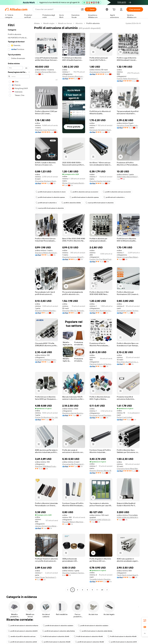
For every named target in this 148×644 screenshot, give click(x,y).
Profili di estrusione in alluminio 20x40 (55, 636)
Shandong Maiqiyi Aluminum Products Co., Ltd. (46, 253)
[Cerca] (91, 9)
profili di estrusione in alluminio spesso (50, 197)
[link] (145, 621)
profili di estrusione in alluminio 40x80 (56, 642)
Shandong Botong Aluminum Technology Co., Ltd (46, 311)
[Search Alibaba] (57, 9)
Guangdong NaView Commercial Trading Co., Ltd (46, 360)
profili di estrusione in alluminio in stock (51, 192)
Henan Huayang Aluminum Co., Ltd (74, 76)
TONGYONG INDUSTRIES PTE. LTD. (128, 177)
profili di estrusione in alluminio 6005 (123, 642)
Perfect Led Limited (124, 417)
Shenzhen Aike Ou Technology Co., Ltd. (74, 311)
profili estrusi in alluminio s (114, 197)
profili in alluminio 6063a (71, 203)
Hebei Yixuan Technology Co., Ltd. (46, 577)
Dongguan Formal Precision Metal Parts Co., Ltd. (101, 415)
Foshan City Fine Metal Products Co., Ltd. (101, 259)
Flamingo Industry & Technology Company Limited (101, 364)
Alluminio (79, 23)
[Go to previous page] (68, 590)
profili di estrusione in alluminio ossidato (58, 626)
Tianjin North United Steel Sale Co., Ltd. (128, 575)
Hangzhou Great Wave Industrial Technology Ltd (128, 125)
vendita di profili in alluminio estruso (22, 636)
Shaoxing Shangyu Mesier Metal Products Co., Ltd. (101, 471)
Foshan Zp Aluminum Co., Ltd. (46, 417)
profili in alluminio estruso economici (84, 192)
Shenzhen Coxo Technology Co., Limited (46, 130)
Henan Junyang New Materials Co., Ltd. (128, 257)
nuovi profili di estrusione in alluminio (100, 203)
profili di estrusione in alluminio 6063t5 (23, 631)
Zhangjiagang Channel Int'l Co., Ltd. (101, 72)
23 (102, 590)
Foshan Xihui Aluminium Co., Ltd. (101, 311)
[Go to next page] (107, 590)
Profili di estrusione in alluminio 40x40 (88, 636)
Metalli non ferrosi (65, 23)
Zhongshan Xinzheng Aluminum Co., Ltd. (46, 181)
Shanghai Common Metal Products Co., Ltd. (74, 257)
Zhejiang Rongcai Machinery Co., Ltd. (46, 72)
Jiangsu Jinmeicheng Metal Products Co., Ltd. (46, 526)
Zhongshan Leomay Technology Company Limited (128, 311)
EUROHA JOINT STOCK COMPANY (101, 520)
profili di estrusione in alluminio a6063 (22, 642)
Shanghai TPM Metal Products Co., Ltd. (46, 466)
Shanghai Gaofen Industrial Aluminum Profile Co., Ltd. (101, 181)
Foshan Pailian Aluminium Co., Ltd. (128, 79)
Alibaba (37, 23)
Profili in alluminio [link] (93, 23)
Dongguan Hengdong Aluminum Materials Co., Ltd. (101, 130)
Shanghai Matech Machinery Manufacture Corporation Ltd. (74, 522)
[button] (82, 9)
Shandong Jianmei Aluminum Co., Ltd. (74, 413)
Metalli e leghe (49, 23)
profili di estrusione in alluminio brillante (23, 626)
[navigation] (19, 307)
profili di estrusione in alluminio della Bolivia (59, 631)
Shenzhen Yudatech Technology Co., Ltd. (74, 573)
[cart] (114, 10)
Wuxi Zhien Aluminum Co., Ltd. (128, 362)
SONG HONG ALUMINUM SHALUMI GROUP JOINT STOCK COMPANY (128, 517)
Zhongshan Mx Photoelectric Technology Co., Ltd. (74, 464)
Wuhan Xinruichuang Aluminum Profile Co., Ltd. (74, 183)
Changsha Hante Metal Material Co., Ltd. (128, 469)
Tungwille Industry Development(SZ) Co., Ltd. (101, 579)
